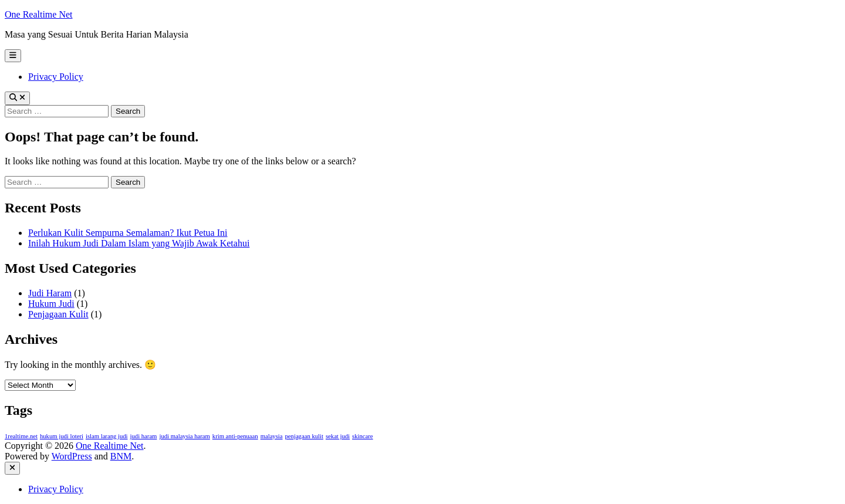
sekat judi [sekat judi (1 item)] (338, 436)
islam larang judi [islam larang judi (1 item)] (107, 436)
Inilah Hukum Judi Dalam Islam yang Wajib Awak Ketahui (139, 243)
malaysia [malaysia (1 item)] (272, 436)
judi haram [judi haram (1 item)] (144, 436)
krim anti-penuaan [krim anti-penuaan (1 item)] (235, 436)
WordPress (72, 456)
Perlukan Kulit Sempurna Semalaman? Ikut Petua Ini (128, 233)
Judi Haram (50, 293)
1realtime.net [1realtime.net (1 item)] (21, 436)
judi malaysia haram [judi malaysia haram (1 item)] (184, 436)
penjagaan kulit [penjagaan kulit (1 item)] (304, 436)
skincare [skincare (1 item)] (363, 436)
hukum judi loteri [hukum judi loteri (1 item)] (62, 436)
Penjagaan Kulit (58, 314)
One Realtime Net (39, 14)
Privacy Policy (56, 77)
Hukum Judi (51, 304)
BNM (121, 456)
